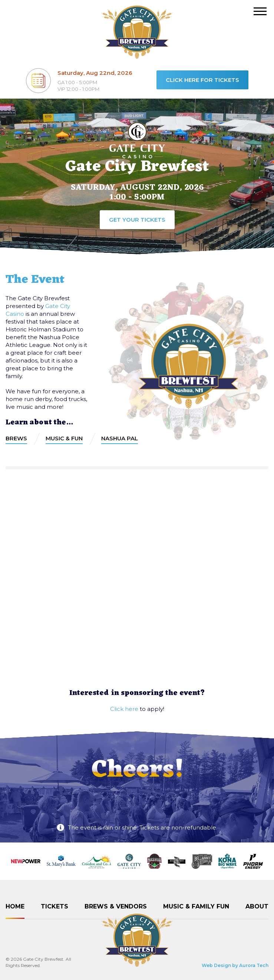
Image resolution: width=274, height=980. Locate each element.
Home (15, 906)
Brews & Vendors (116, 906)
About (257, 906)
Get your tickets (137, 220)
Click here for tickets (202, 80)
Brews (16, 438)
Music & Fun (64, 438)
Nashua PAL (120, 438)
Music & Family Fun (196, 906)
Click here (124, 709)
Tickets (55, 906)
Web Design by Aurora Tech (235, 965)
